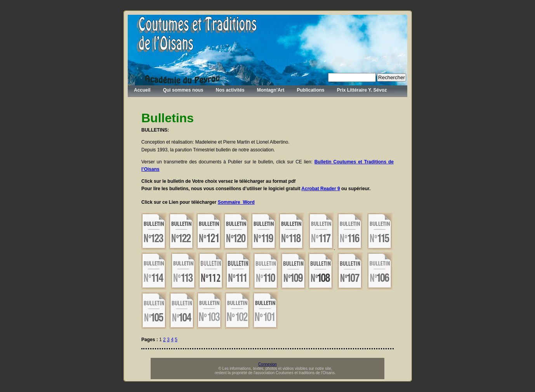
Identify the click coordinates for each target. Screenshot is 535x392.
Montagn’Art (271, 90)
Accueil (142, 90)
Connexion (267, 364)
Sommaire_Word (236, 202)
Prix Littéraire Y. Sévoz (362, 90)
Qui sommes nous (183, 90)
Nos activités (230, 90)
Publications (310, 90)
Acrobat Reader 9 (320, 189)
